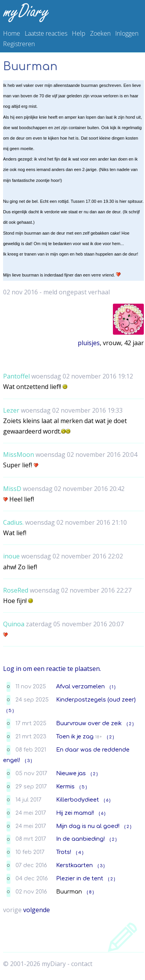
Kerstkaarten (74, 865)
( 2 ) (130, 724)
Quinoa (14, 624)
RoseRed (16, 590)
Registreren (19, 44)
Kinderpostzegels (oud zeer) (96, 700)
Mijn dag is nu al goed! (88, 826)
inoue (11, 556)
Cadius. (13, 522)
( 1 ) (113, 687)
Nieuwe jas (71, 773)
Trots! (64, 852)
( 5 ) (10, 711)
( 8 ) (90, 892)
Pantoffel (16, 376)
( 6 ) (107, 800)
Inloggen (127, 33)
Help (79, 33)
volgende (37, 910)
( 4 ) (80, 853)
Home (12, 33)
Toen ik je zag (75, 736)
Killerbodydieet (78, 800)
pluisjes (89, 343)
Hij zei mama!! (75, 813)
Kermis (65, 786)
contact (82, 964)
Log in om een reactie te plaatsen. (52, 669)
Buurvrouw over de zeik (89, 723)
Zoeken (100, 33)
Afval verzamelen (80, 686)
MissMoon (19, 455)
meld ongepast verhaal (77, 292)
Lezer (11, 410)
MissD (12, 489)
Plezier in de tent (80, 878)
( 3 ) (28, 761)
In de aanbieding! (80, 839)
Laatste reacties (46, 33)
